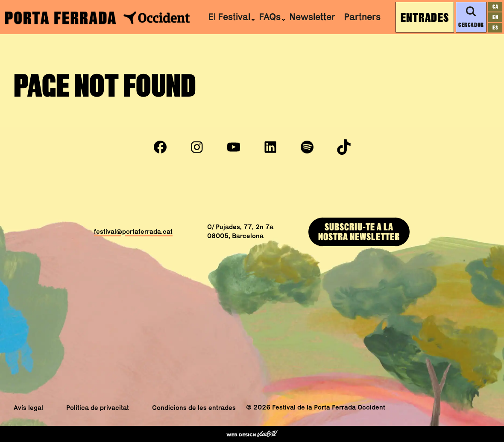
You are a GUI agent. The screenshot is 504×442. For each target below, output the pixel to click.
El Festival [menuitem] (229, 17)
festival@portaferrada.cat (133, 231)
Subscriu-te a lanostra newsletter (359, 231)
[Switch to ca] (495, 7)
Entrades (425, 17)
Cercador (471, 17)
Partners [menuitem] (362, 17)
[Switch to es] (495, 28)
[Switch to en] (495, 17)
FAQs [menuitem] (270, 17)
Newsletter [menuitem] (312, 17)
